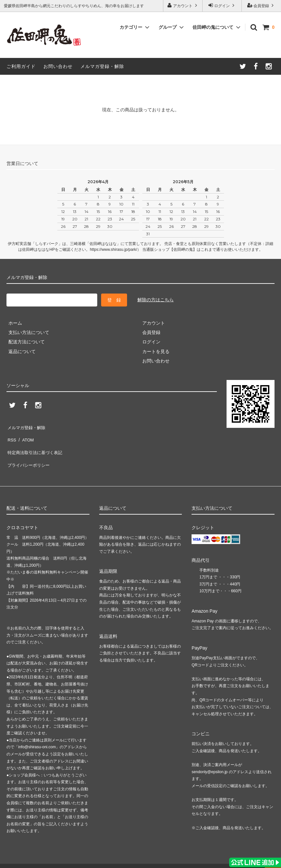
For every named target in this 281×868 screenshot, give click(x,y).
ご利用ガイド (21, 66)
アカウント (183, 5)
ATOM (26, 436)
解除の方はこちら (156, 300)
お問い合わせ (58, 66)
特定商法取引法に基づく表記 (36, 445)
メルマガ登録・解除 (102, 66)
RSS (11, 436)
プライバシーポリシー (29, 455)
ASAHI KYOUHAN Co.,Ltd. (63, 860)
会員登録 (261, 5)
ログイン (222, 5)
